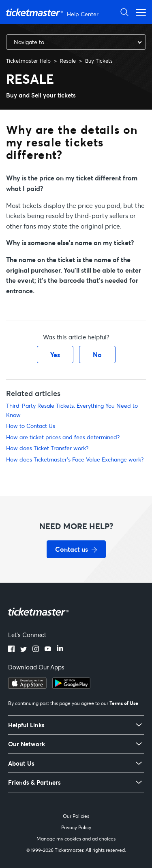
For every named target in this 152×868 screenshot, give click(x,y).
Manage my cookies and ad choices (76, 839)
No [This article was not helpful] (97, 355)
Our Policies (76, 816)
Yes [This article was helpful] (55, 355)
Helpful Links (26, 725)
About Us (21, 763)
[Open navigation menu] (139, 12)
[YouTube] (48, 650)
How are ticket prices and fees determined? (63, 437)
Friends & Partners (34, 782)
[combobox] (76, 42)
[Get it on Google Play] (71, 686)
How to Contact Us (31, 426)
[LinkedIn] (60, 650)
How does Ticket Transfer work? (47, 448)
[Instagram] (36, 650)
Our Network (27, 744)
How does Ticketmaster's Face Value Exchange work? (75, 459)
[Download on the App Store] (27, 686)
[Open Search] (124, 12)
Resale (68, 61)
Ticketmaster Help (28, 61)
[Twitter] (24, 650)
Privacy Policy (76, 827)
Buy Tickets (99, 61)
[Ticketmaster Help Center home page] (53, 12)
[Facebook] (11, 650)
